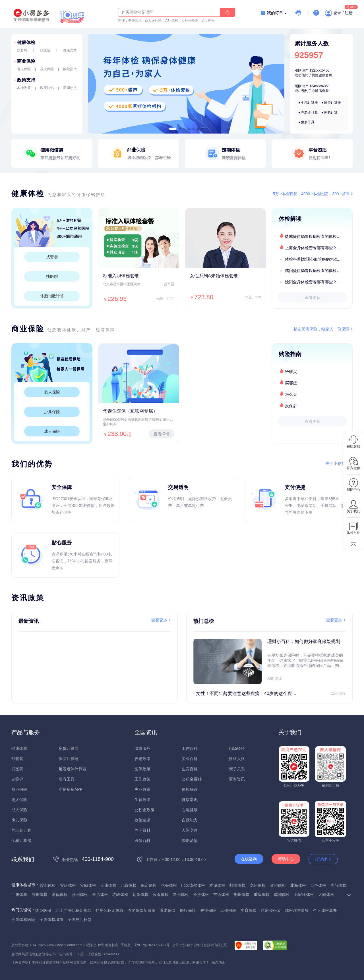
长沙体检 (201, 894)
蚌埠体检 (237, 885)
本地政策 (24, 88)
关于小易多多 (337, 463)
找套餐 (22, 50)
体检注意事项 (297, 910)
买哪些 (291, 383)
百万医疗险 (153, 20)
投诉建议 (323, 859)
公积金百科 (192, 779)
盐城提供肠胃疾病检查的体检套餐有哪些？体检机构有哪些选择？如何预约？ (318, 236)
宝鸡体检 (19, 894)
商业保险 (26, 61)
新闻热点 (70, 88)
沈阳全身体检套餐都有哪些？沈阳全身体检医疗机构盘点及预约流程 (318, 282)
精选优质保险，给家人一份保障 (321, 329)
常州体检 (181, 894)
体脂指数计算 (52, 296)
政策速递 (142, 820)
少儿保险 (52, 412)
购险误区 (135, 20)
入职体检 (171, 20)
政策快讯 (47, 88)
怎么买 (291, 394)
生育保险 (249, 910)
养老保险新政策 (142, 910)
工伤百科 (190, 748)
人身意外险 (190, 20)
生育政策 (142, 800)
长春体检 (161, 894)
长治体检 (100, 894)
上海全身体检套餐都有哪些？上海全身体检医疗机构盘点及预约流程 (318, 248)
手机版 (126, 945)
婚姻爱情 (190, 840)
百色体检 (318, 885)
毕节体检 (338, 885)
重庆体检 (262, 894)
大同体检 (326, 894)
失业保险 (208, 910)
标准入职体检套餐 (121, 276)
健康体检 (26, 42)
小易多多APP (71, 789)
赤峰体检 (120, 894)
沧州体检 (80, 894)
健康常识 (190, 800)
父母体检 (208, 20)
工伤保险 (228, 910)
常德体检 (221, 894)
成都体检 (282, 894)
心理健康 (190, 810)
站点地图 (218, 962)
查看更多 (313, 297)
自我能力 (190, 820)
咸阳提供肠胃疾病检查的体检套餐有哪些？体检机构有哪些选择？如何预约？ (318, 271)
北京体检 (129, 885)
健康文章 (70, 50)
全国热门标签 (80, 919)
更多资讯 (237, 779)
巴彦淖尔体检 (193, 885)
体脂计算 (331, 113)
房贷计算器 (332, 103)
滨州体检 (278, 885)
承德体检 (60, 894)
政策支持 (26, 80)
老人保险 (24, 69)
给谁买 (291, 372)
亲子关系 (237, 769)
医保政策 (142, 769)
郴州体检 (241, 894)
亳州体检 (258, 885)
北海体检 (298, 885)
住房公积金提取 (109, 910)
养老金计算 (309, 113)
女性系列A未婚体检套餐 (214, 276)
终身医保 (43, 910)
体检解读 (190, 789)
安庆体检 (68, 885)
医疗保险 (188, 910)
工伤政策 (142, 779)
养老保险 (168, 910)
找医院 (45, 50)
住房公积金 (271, 910)
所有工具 (67, 779)
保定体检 (149, 885)
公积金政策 (144, 810)
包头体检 (169, 885)
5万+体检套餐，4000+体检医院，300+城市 (311, 194)
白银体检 (40, 894)
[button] (173, 129)
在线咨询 (249, 859)
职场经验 (237, 748)
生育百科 (190, 769)
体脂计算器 (69, 759)
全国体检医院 (23, 919)
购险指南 (70, 69)
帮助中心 (286, 859)
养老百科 (142, 830)
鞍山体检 (48, 885)
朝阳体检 (140, 894)
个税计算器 (309, 103)
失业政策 (142, 789)
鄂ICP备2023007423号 (152, 945)
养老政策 (142, 759)
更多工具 (308, 122)
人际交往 (190, 830)
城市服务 (142, 748)
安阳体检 (88, 885)
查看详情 (162, 434)
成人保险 (47, 69)
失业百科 (190, 759)
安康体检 (108, 885)
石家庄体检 (304, 894)
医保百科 (142, 840)
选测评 (17, 779)
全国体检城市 (51, 919)
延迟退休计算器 (73, 769)
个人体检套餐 (325, 910)
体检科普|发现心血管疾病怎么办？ (315, 259)
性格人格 (237, 759)
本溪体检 (217, 885)
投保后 (291, 406)
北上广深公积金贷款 (73, 910)
